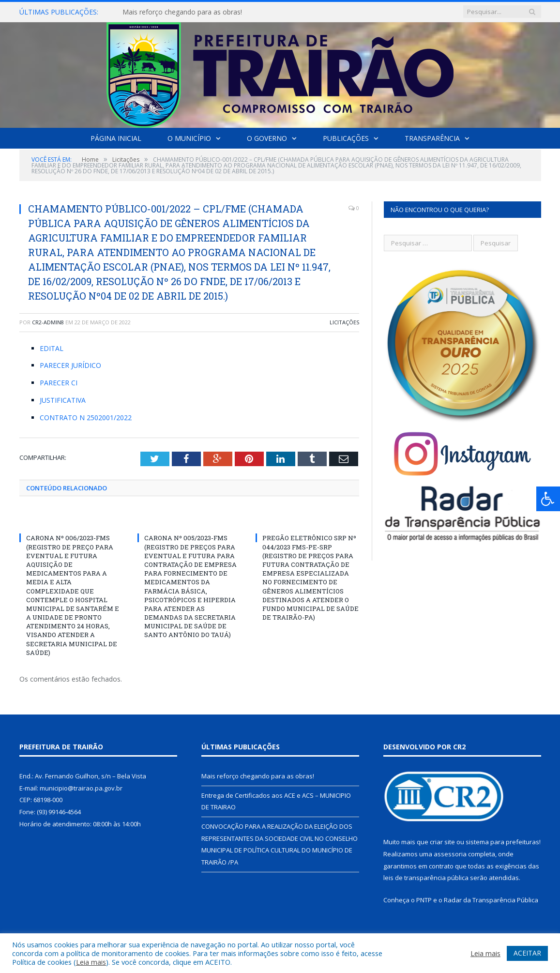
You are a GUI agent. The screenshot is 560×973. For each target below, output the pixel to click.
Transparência (432, 138)
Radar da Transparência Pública (491, 900)
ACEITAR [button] (527, 953)
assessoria (450, 854)
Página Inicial (116, 138)
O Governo (267, 138)
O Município (189, 138)
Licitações (344, 322)
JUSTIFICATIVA (63, 400)
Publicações (346, 138)
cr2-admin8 (48, 322)
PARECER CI (59, 383)
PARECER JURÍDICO (70, 365)
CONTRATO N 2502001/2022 (86, 418)
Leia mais (91, 962)
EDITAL (52, 348)
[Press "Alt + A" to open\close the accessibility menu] (548, 499)
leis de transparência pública (426, 878)
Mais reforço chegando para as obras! (182, 12)
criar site (442, 842)
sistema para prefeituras (502, 842)
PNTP (424, 900)
